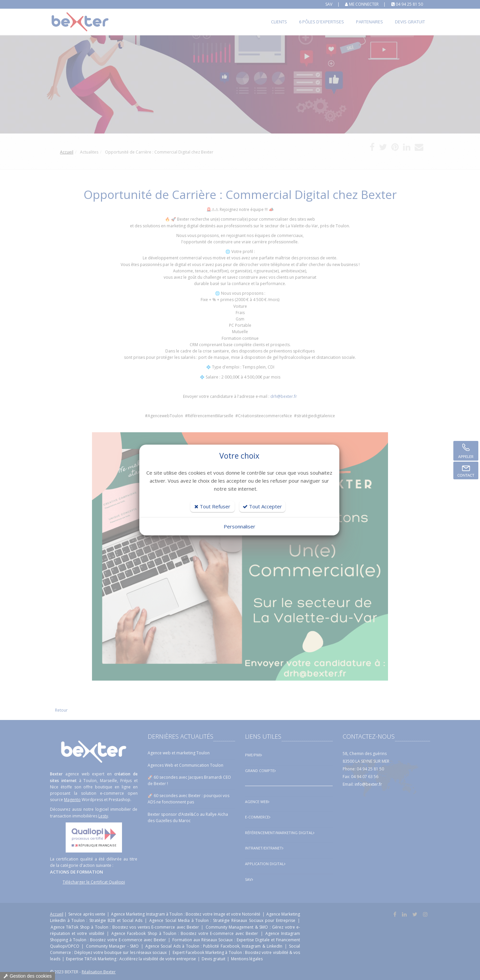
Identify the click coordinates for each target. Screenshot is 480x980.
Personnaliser (239, 526)
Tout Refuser (212, 506)
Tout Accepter (262, 506)
